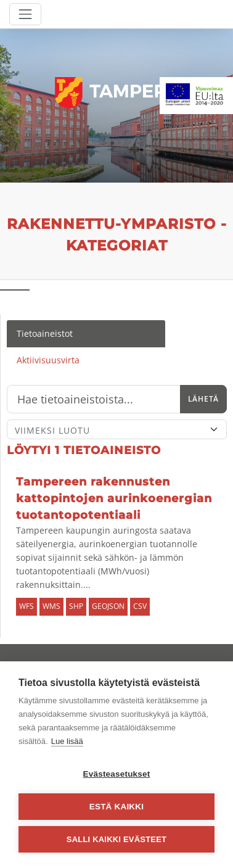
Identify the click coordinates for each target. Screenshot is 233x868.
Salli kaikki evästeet (116, 839)
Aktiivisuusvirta (48, 360)
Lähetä (203, 399)
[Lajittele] (117, 429)
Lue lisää (67, 741)
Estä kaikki (116, 807)
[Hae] (94, 399)
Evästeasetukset (117, 774)
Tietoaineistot (45, 333)
